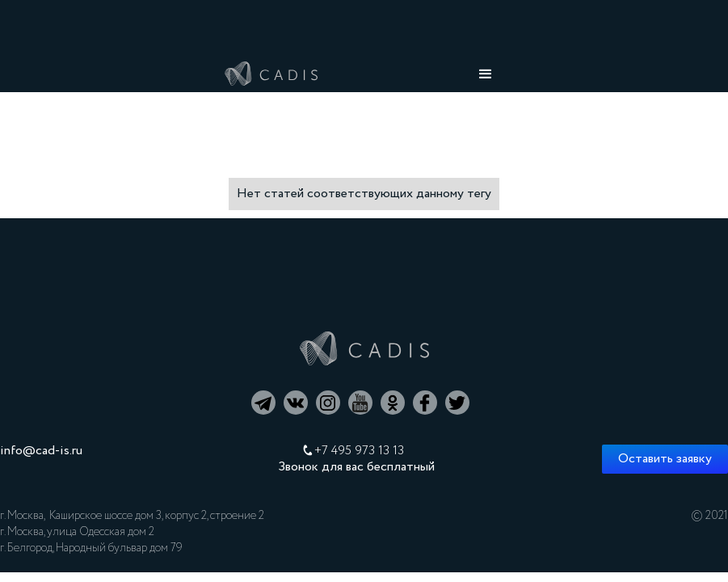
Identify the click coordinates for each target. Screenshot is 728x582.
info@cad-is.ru (41, 451)
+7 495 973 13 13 (359, 451)
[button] (486, 74)
